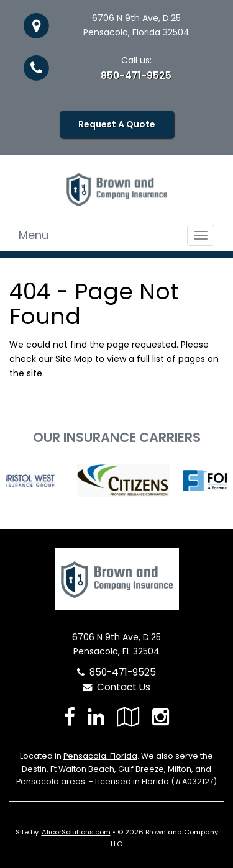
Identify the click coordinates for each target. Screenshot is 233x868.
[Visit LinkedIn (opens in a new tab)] (96, 717)
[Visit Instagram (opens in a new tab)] (161, 717)
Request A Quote (117, 124)
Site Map (74, 359)
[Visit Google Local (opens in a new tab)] (128, 717)
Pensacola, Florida (100, 756)
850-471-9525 (136, 75)
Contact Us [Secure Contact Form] (116, 687)
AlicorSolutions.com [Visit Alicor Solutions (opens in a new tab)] (76, 832)
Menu (34, 235)
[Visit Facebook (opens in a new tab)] (70, 717)
